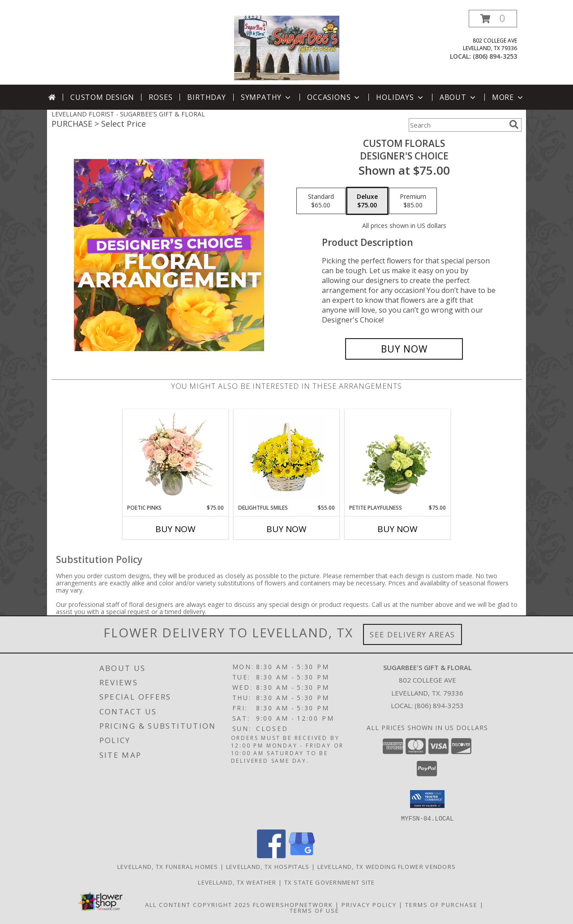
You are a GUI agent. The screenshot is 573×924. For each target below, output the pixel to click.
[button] (493, 19)
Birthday (206, 97)
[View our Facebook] (271, 855)
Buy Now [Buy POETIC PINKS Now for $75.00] (175, 529)
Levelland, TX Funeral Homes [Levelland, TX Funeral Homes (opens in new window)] (168, 866)
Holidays (400, 97)
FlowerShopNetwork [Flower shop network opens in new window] (293, 904)
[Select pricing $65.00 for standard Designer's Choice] (321, 201)
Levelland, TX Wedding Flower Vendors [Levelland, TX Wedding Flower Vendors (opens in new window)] (387, 866)
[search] (514, 125)
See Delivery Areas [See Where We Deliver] (413, 634)
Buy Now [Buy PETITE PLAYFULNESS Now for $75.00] (398, 529)
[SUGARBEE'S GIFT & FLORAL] (287, 47)
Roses (160, 97)
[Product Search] (457, 125)
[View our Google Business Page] (302, 855)
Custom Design (102, 97)
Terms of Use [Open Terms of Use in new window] (314, 910)
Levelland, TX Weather (237, 882)
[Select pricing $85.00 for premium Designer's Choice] (413, 201)
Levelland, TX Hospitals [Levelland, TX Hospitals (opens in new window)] (268, 866)
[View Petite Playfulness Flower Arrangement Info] (398, 456)
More (508, 97)
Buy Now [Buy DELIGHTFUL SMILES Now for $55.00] (286, 529)
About (458, 97)
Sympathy (267, 97)
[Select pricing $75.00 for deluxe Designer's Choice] (367, 201)
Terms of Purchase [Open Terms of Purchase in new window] (441, 904)
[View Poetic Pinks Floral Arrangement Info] (176, 456)
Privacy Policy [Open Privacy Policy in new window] (369, 904)
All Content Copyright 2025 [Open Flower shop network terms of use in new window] (198, 904)
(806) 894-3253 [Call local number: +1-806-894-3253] (495, 56)
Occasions (334, 97)
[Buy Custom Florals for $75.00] (404, 349)
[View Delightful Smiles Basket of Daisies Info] (287, 457)
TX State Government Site (330, 882)
